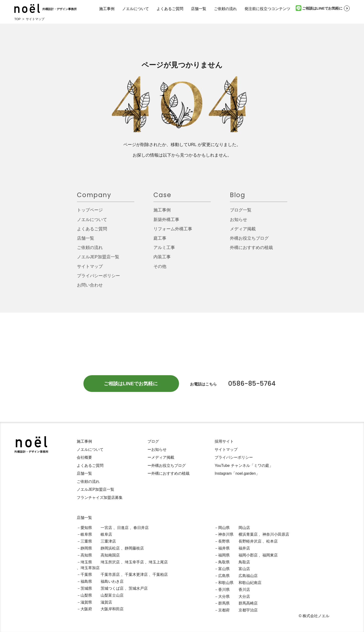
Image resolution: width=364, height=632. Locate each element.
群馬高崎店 (248, 603)
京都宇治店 (248, 610)
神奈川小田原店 (276, 534)
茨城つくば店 (112, 588)
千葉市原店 (110, 575)
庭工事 (160, 241)
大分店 (244, 597)
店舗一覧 (199, 9)
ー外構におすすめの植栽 (168, 473)
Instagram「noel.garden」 (237, 473)
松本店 (272, 541)
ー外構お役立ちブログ (167, 466)
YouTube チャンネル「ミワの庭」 (244, 466)
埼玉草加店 (90, 568)
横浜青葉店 (248, 534)
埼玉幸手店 (134, 562)
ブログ (153, 441)
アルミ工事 (164, 250)
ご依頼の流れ (225, 9)
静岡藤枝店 (134, 548)
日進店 (123, 528)
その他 (160, 269)
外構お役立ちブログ (249, 241)
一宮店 (106, 528)
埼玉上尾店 (158, 562)
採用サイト (224, 441)
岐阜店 (106, 534)
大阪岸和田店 (112, 609)
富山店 (244, 569)
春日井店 (141, 528)
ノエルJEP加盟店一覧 (98, 260)
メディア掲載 (243, 231)
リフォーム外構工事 (173, 231)
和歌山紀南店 (250, 583)
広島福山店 (248, 576)
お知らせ (239, 222)
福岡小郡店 (248, 555)
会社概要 (84, 457)
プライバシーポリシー (98, 278)
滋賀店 (106, 602)
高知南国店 (110, 555)
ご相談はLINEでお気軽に (319, 8)
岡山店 (244, 528)
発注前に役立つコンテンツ (267, 9)
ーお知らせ (157, 449)
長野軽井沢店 (250, 541)
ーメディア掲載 (161, 457)
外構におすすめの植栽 (251, 250)
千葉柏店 (160, 575)
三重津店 (108, 541)
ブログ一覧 (241, 213)
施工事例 (107, 9)
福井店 (244, 548)
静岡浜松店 (110, 548)
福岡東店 (270, 555)
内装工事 (162, 260)
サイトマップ (90, 269)
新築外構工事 (166, 222)
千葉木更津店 (136, 575)
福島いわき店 (112, 581)
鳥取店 (244, 562)
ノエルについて (136, 9)
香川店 (244, 590)
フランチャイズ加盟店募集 (100, 498)
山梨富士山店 (112, 595)
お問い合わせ (90, 288)
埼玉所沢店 (110, 562)
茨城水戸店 (138, 588)
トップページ (90, 213)
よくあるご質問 (170, 9)
